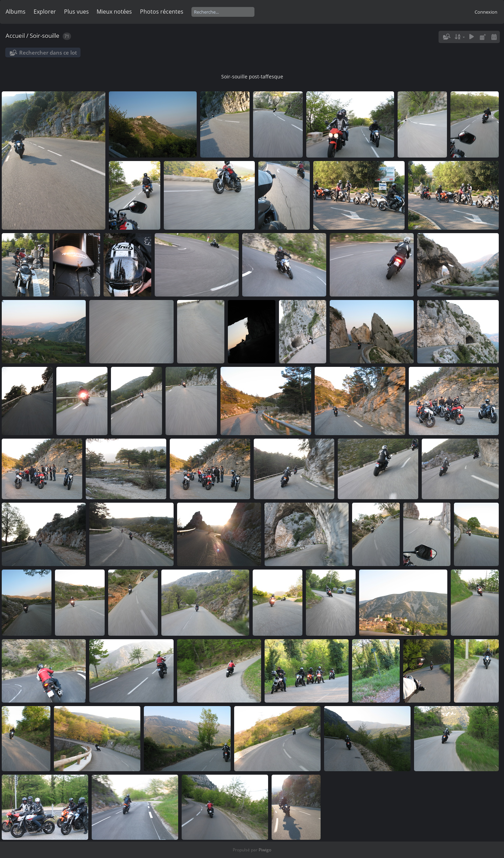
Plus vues (76, 12)
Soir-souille (45, 36)
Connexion (486, 12)
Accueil (15, 36)
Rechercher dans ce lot (48, 53)
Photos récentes (162, 12)
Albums (16, 12)
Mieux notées (114, 12)
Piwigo (265, 850)
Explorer (45, 12)
